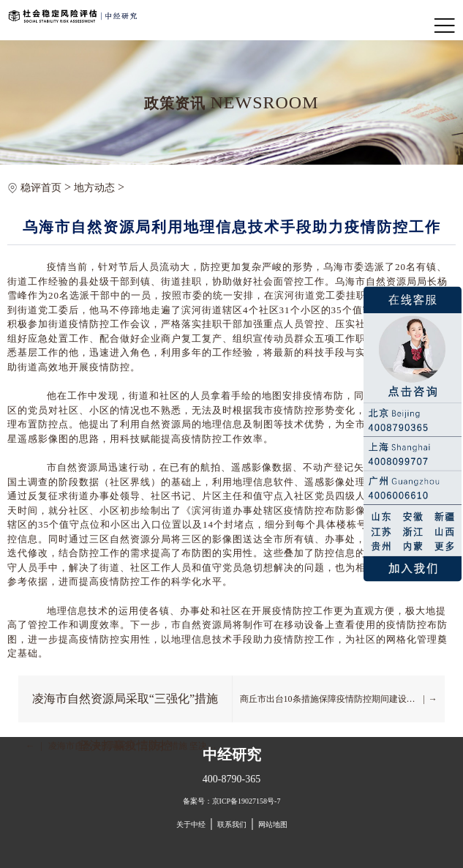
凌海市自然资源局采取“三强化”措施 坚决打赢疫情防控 (125, 707)
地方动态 (94, 188)
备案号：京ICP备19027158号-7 (232, 801)
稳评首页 (41, 188)
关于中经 (191, 824)
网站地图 (273, 824)
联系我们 (232, 824)
